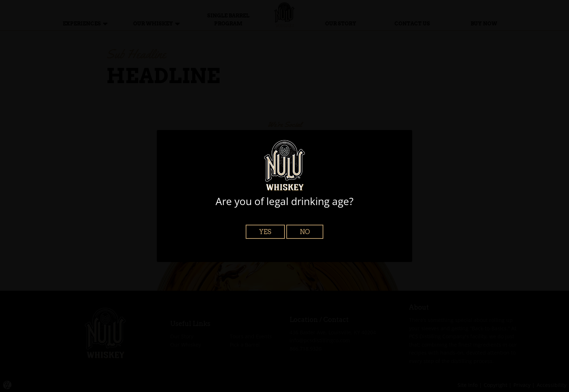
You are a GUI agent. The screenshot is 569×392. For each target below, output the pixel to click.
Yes (265, 232)
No (305, 232)
